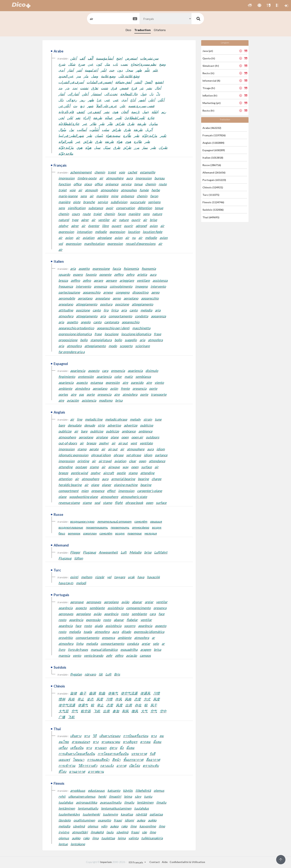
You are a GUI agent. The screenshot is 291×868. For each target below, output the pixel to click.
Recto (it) (208, 73)
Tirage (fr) (209, 88)
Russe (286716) (212, 165)
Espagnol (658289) (214, 150)
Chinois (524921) (213, 187)
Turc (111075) (211, 195)
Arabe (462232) (212, 128)
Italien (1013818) (213, 158)
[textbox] (113, 19)
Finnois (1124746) (213, 202)
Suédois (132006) (213, 210)
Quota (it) (209, 58)
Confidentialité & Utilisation (187, 862)
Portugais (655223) (214, 180)
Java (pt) (208, 51)
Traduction (143, 30)
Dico (128, 30)
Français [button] (136, 862)
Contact (155, 862)
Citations (160, 30)
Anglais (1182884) (213, 143)
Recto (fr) (208, 110)
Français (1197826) (214, 135)
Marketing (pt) (212, 103)
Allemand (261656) (214, 172)
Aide (165, 862)
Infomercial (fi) (211, 81)
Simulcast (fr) (211, 66)
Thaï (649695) (211, 217)
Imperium (106, 862)
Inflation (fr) (210, 95)
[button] (250, 6)
